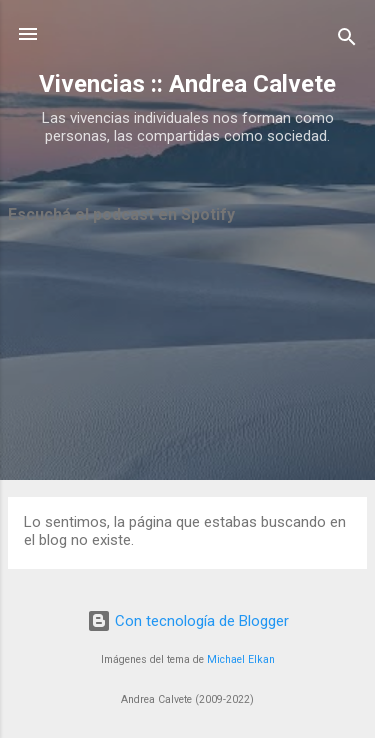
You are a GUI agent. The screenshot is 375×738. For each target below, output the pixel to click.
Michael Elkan (241, 659)
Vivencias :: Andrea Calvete (187, 84)
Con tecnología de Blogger (188, 621)
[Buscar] (347, 40)
